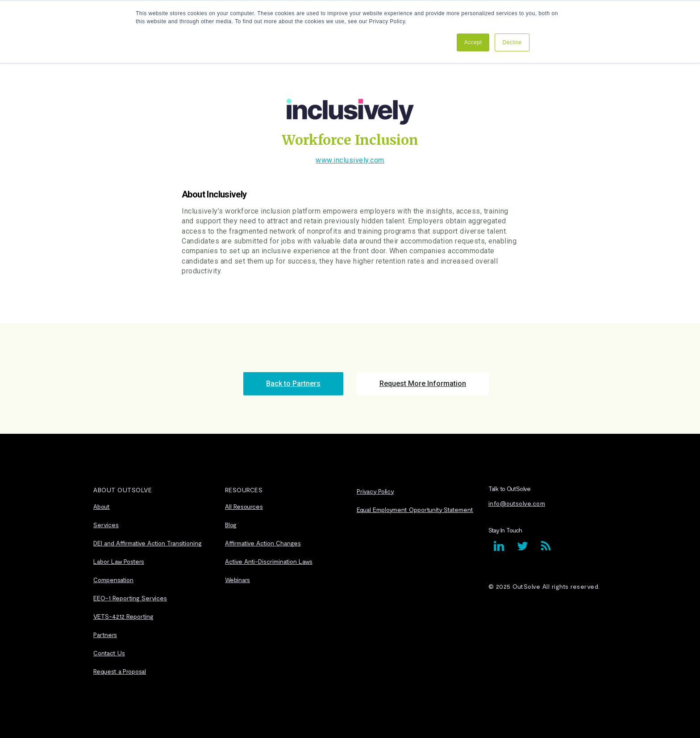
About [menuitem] (102, 506)
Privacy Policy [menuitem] (375, 491)
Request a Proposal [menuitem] (120, 671)
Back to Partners (293, 384)
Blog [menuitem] (231, 525)
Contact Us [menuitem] (109, 653)
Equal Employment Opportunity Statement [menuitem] (415, 509)
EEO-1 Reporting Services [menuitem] (130, 598)
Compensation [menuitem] (113, 580)
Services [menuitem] (106, 525)
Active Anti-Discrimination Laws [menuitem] (269, 561)
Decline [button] (512, 42)
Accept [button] (473, 42)
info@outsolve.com (517, 503)
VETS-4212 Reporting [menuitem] (123, 616)
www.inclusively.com (350, 160)
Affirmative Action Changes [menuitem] (263, 543)
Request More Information (423, 384)
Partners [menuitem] (105, 635)
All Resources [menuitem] (244, 506)
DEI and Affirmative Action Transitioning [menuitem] (148, 543)
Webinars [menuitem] (237, 580)
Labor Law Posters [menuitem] (119, 561)
